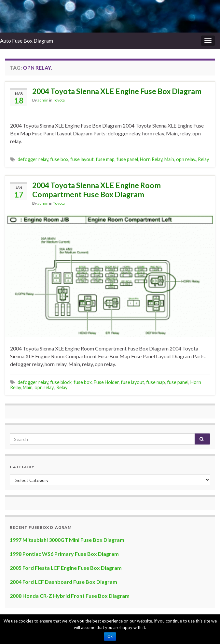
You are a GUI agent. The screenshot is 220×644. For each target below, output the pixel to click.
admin (43, 100)
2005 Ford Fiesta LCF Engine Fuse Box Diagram (66, 568)
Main (169, 159)
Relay (203, 159)
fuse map (105, 159)
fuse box (59, 159)
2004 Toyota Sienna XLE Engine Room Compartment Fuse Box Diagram (96, 190)
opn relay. (186, 159)
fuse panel (127, 159)
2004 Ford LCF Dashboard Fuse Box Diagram (63, 582)
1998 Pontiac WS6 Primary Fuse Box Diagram (64, 554)
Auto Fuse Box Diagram (27, 41)
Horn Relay (151, 159)
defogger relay (33, 159)
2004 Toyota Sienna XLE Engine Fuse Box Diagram (117, 91)
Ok (110, 637)
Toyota (59, 100)
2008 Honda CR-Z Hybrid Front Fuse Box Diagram (70, 596)
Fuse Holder (106, 382)
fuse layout (82, 159)
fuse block (61, 382)
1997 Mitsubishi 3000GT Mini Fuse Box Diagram (67, 540)
